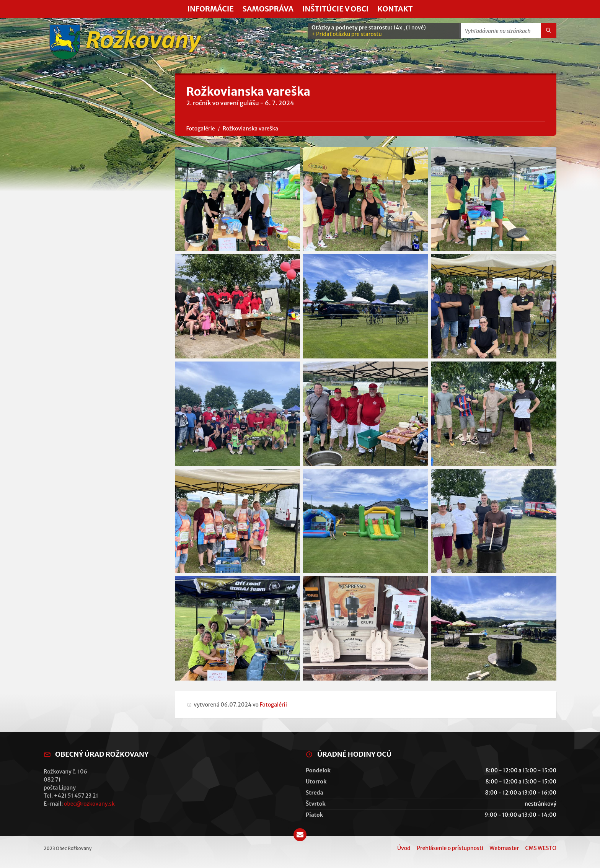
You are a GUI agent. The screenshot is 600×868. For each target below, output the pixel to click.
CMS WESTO (541, 848)
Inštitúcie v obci (336, 9)
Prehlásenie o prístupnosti (450, 848)
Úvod (404, 848)
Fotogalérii (273, 705)
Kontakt (395, 9)
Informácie (210, 9)
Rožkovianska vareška (250, 129)
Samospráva (268, 9)
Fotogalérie (201, 129)
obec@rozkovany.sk (89, 804)
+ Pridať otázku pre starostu (347, 34)
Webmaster (504, 848)
